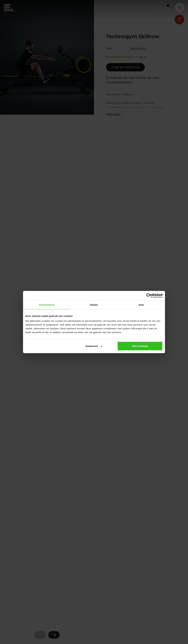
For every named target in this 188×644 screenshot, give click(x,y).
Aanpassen (94, 346)
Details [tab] (94, 305)
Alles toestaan (140, 346)
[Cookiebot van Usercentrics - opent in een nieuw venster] (149, 296)
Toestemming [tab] (47, 305)
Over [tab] (141, 305)
